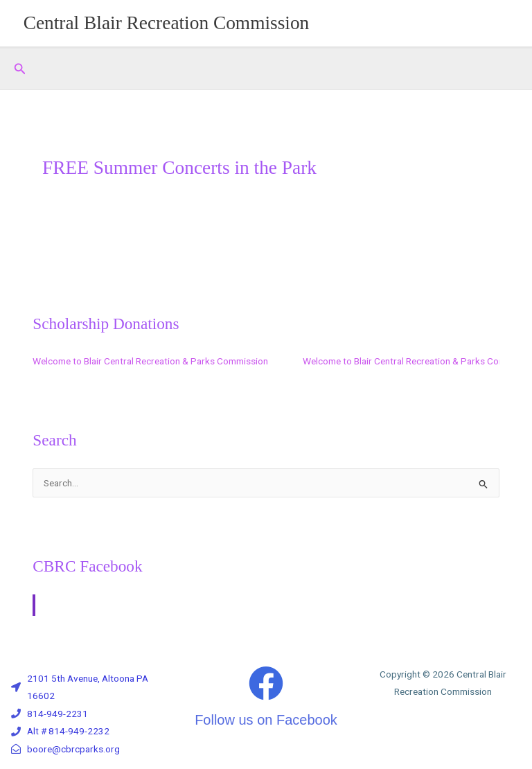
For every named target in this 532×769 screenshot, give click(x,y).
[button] (20, 69)
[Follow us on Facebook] (266, 683)
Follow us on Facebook (266, 720)
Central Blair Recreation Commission (167, 23)
